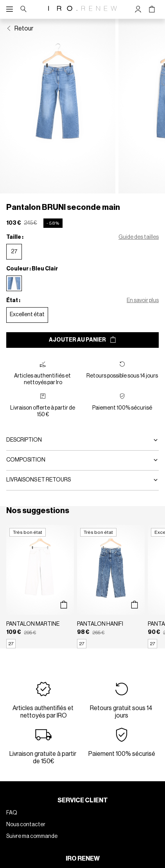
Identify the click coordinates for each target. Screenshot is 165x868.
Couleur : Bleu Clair (32, 269)
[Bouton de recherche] (24, 9)
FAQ (12, 813)
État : (13, 301)
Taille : (15, 237)
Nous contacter (26, 825)
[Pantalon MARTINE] (40, 587)
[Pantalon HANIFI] (111, 587)
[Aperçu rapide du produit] (64, 605)
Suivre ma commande (32, 836)
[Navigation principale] (12, 9)
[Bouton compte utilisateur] (138, 9)
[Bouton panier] (152, 9)
